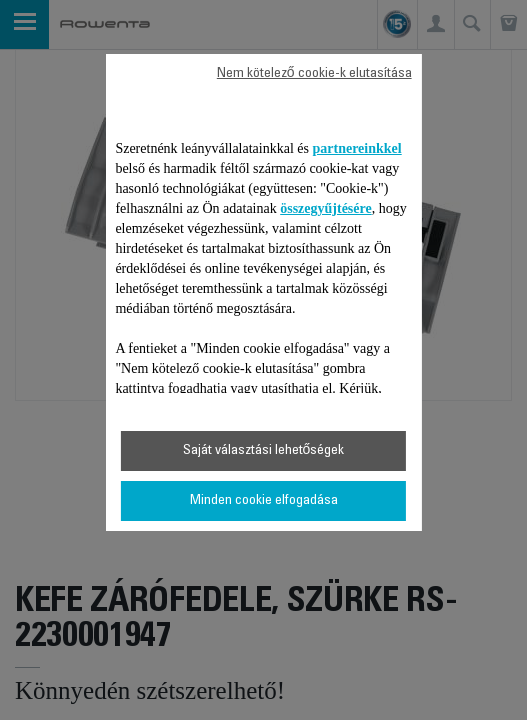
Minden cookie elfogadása (264, 501)
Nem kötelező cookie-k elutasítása (314, 74)
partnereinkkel (357, 148)
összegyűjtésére (326, 208)
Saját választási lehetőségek (264, 451)
